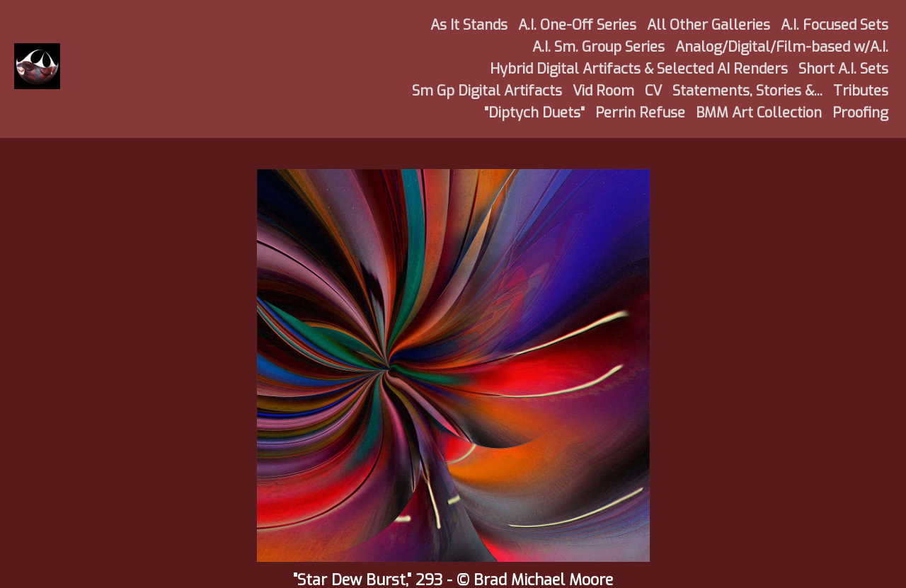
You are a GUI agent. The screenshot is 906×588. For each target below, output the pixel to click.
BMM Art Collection (759, 113)
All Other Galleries (709, 25)
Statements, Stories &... (747, 91)
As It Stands (469, 25)
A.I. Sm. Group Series (598, 47)
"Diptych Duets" (534, 113)
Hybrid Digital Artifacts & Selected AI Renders (639, 69)
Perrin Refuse (640, 113)
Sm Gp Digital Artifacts (487, 91)
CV (653, 91)
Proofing (860, 113)
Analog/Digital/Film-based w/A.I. (782, 47)
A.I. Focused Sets (835, 25)
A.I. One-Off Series (577, 25)
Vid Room (603, 91)
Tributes (861, 91)
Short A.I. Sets (843, 69)
